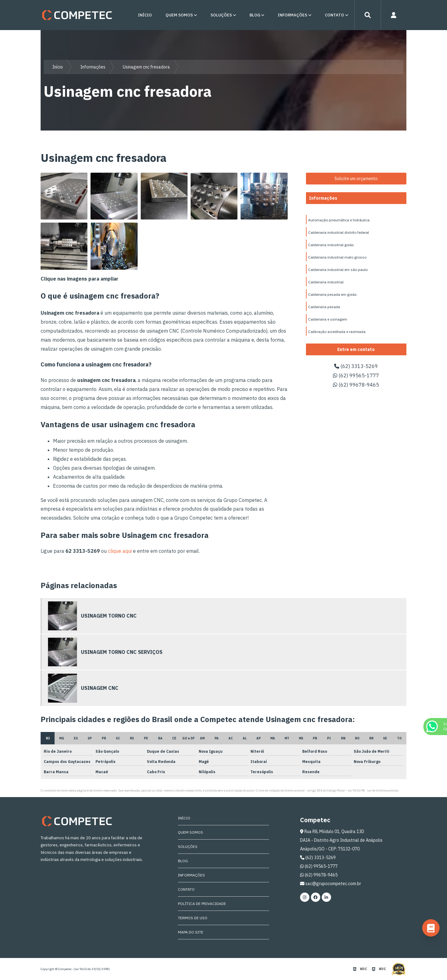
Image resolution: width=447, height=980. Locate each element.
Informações (292, 15)
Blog (255, 15)
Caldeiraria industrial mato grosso (337, 257)
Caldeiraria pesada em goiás (332, 294)
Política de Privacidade (202, 904)
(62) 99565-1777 (356, 375)
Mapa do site (191, 932)
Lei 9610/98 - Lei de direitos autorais (373, 790)
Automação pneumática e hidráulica (339, 220)
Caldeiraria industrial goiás (331, 245)
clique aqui (120, 551)
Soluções (221, 15)
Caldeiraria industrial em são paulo (338, 270)
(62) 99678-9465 (356, 385)
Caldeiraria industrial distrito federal (339, 232)
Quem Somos (179, 15)
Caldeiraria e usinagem (328, 319)
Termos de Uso (193, 918)
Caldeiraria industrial (326, 282)
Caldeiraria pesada (324, 307)
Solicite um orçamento (356, 179)
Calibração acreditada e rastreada (337, 332)
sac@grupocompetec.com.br (331, 884)
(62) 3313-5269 (356, 366)
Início (145, 15)
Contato (334, 15)
